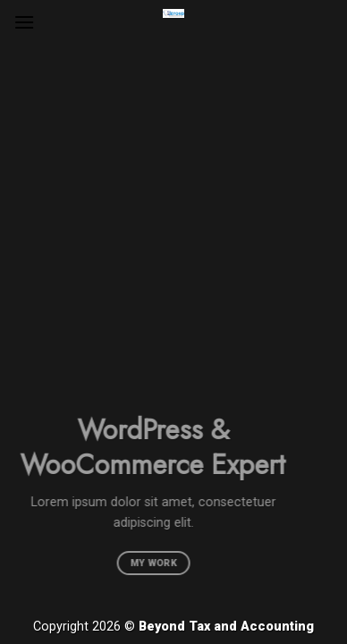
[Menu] (24, 22)
